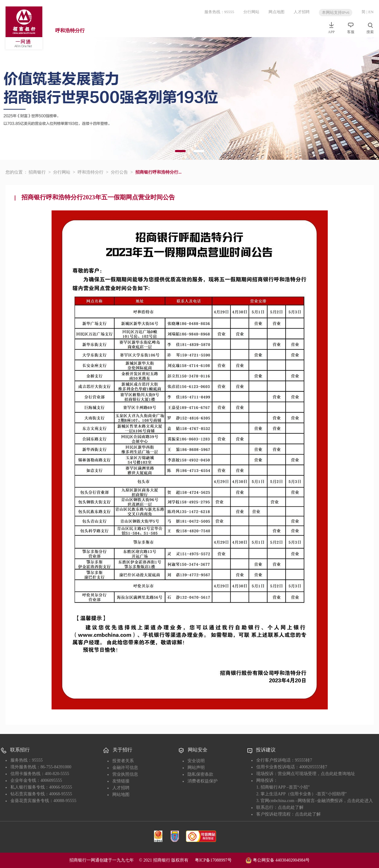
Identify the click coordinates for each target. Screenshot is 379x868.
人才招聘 (302, 12)
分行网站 (251, 12)
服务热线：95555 (219, 12)
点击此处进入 (360, 801)
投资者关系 (123, 761)
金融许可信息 (125, 768)
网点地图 (277, 12)
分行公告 (119, 172)
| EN (370, 12)
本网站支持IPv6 (336, 12)
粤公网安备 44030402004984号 (278, 860)
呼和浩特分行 (70, 31)
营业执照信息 (125, 774)
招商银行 (37, 172)
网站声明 (196, 768)
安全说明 (196, 761)
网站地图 (121, 795)
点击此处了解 (291, 807)
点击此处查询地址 (338, 774)
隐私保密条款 (200, 774)
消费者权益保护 (203, 781)
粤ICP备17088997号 (220, 860)
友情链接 (121, 781)
